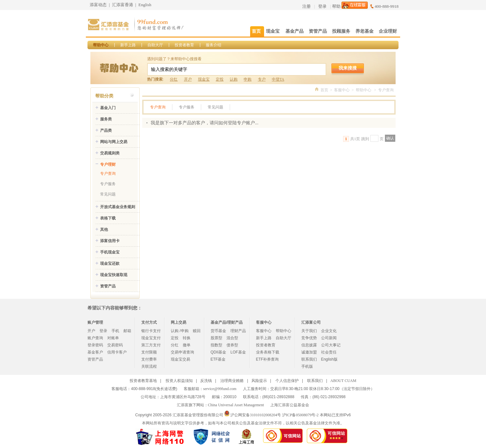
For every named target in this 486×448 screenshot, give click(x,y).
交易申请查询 (182, 352)
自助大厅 (155, 45)
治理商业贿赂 (232, 381)
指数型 (216, 345)
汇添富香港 (123, 5)
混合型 (232, 338)
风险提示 (259, 381)
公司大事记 (331, 345)
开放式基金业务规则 (118, 207)
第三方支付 (151, 345)
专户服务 (108, 184)
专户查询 (108, 174)
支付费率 (149, 359)
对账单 (113, 338)
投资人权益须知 (179, 381)
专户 (262, 79)
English (145, 5)
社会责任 (329, 352)
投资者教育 (184, 45)
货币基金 (218, 331)
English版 (329, 359)
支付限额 (149, 352)
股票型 (216, 338)
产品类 (106, 130)
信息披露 (309, 345)
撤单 (187, 345)
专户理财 (108, 164)
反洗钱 (206, 381)
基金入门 (108, 108)
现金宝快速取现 (114, 275)
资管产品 (108, 286)
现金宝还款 (110, 263)
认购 (234, 79)
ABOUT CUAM (343, 381)
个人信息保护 (287, 381)
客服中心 (342, 90)
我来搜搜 (348, 68)
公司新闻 (329, 338)
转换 (187, 338)
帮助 (336, 6)
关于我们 (309, 331)
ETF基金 (218, 359)
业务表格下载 (268, 352)
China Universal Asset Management (236, 405)
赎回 (197, 331)
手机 (115, 331)
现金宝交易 (180, 359)
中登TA (278, 79)
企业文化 (329, 331)
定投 (220, 79)
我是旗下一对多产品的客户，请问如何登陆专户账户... (205, 123)
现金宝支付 (151, 338)
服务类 (106, 119)
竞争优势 (309, 338)
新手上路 (128, 45)
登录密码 (95, 345)
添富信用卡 (110, 241)
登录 (322, 6)
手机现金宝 (110, 252)
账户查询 (95, 338)
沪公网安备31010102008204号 (256, 415)
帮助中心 (101, 45)
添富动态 (98, 5)
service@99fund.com (220, 389)
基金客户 (95, 352)
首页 (324, 90)
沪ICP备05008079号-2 (301, 415)
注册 (307, 6)
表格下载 (108, 218)
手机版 (307, 366)
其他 (104, 230)
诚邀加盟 (309, 352)
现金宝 (204, 79)
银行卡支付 (151, 331)
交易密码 (115, 345)
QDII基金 (219, 352)
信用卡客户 (117, 352)
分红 (174, 79)
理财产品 (238, 331)
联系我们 (309, 359)
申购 (248, 79)
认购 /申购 (180, 331)
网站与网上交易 (114, 142)
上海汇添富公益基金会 (290, 405)
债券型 (232, 345)
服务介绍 (214, 45)
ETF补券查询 (267, 359)
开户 (188, 79)
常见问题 (108, 194)
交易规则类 (110, 153)
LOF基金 (238, 352)
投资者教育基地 (143, 381)
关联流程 (149, 366)
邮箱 (127, 331)
